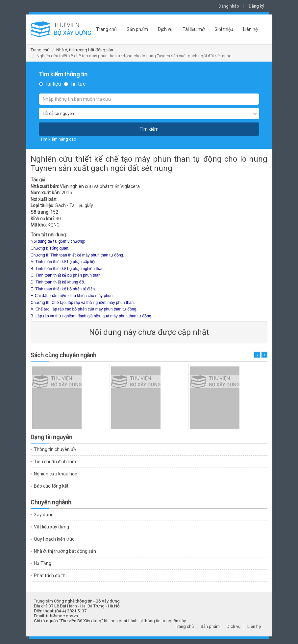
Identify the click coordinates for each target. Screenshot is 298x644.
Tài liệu (53, 84)
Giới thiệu (224, 29)
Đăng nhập (229, 6)
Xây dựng (44, 515)
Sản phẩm (137, 29)
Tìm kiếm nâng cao (58, 139)
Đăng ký (256, 6)
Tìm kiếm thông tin (63, 74)
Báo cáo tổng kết (51, 486)
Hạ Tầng (43, 563)
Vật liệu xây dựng (51, 527)
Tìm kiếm (149, 129)
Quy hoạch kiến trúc (54, 539)
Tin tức (78, 84)
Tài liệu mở (194, 29)
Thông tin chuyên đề (55, 449)
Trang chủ (106, 29)
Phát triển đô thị (50, 576)
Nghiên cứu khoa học (55, 474)
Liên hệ (250, 29)
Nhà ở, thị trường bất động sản (85, 50)
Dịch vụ (165, 29)
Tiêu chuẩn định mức (56, 462)
